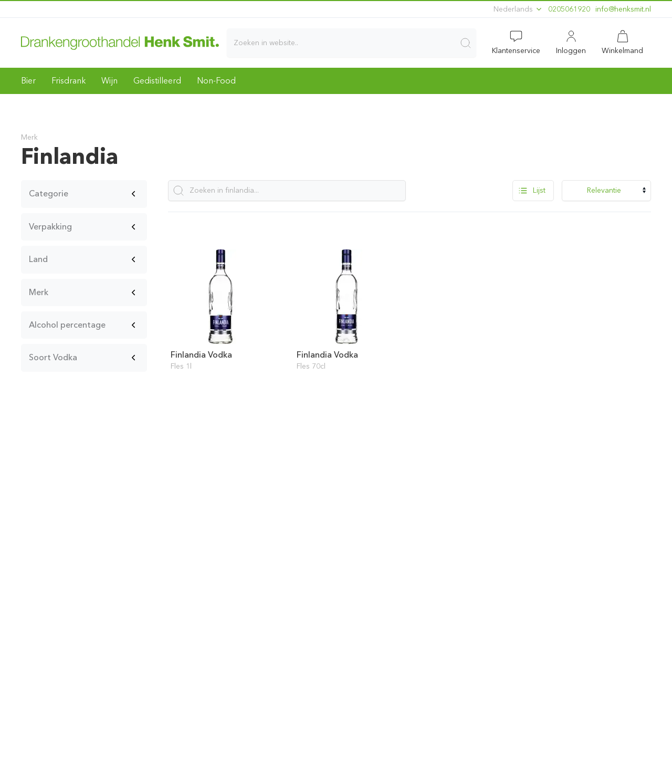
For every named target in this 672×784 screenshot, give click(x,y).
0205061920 (569, 9)
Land (38, 259)
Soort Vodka (53, 357)
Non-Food (216, 81)
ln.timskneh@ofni (623, 9)
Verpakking (50, 227)
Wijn (109, 81)
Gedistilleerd (157, 81)
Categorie (49, 194)
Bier (28, 81)
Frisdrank (69, 81)
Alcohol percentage (67, 325)
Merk (39, 292)
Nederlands (518, 9)
